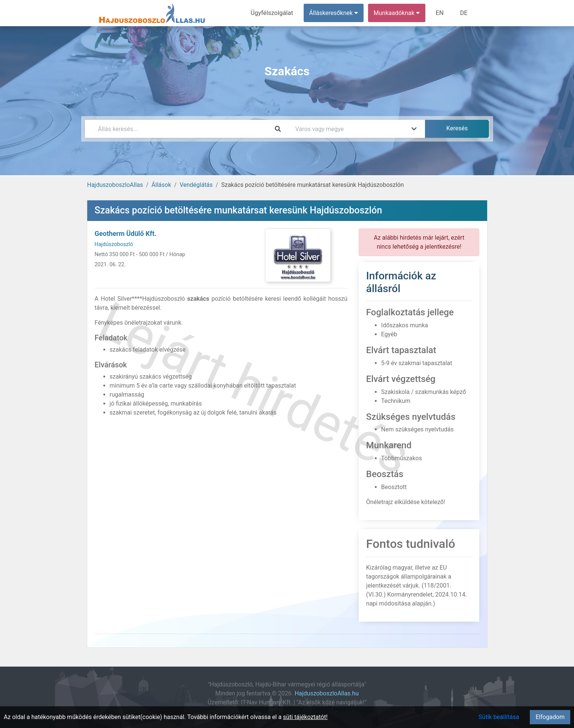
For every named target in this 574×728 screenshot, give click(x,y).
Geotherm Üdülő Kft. (126, 233)
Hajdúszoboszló (114, 244)
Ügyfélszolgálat (275, 13)
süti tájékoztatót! (305, 717)
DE (464, 13)
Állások (161, 185)
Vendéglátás (196, 185)
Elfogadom (550, 717)
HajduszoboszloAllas (115, 185)
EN (441, 13)
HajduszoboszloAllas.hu (327, 693)
